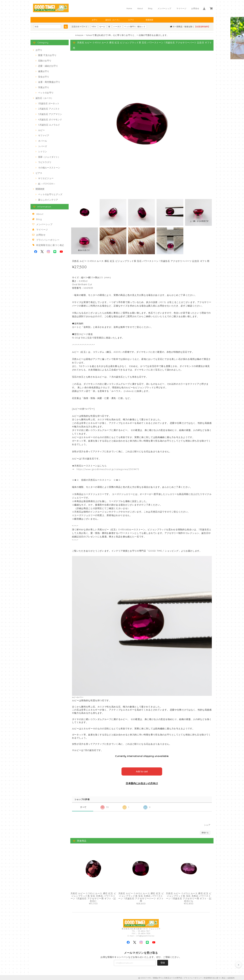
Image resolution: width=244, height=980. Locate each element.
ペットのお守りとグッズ (50, 194)
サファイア (44, 135)
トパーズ (43, 146)
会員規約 (231, 977)
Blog (150, 8)
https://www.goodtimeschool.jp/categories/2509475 (108, 469)
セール (102, 27)
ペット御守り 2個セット (135, 27)
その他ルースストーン (49, 168)
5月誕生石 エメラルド (49, 125)
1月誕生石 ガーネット (49, 103)
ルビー (41, 130)
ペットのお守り (46, 93)
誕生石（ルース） (113, 20)
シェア (207, 824)
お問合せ (195, 8)
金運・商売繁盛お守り (49, 82)
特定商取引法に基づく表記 (50, 245)
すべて (83, 806)
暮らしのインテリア (48, 200)
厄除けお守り (45, 61)
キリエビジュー (46, 178)
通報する (205, 832)
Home (129, 8)
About (140, 8)
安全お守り (44, 77)
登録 (163, 962)
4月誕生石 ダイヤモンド (50, 119)
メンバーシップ (165, 8)
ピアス (131, 20)
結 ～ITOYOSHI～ (47, 184)
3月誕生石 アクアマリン (50, 114)
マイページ (181, 8)
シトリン (43, 151)
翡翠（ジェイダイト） (49, 157)
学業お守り (44, 87)
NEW (94, 27)
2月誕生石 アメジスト (49, 109)
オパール (43, 141)
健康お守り (44, 71)
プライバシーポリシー (48, 240)
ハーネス (117, 27)
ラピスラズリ (45, 162)
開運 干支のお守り (47, 55)
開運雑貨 (149, 20)
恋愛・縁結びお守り (48, 66)
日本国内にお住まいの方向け (142, 782)
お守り (95, 20)
